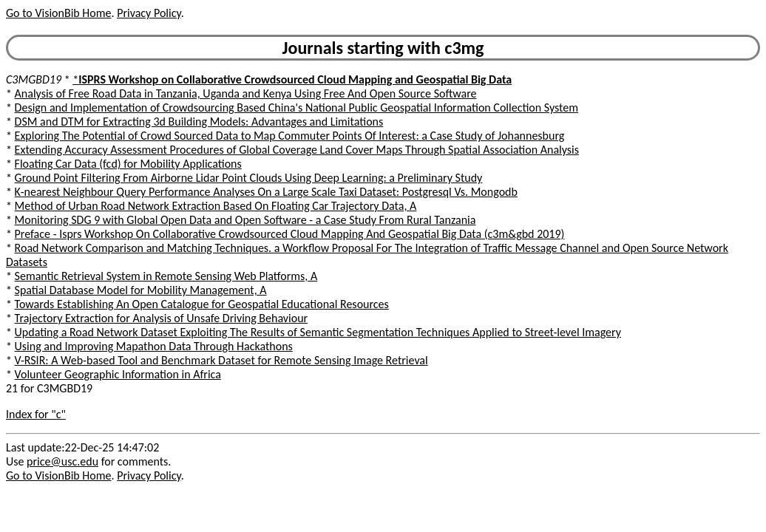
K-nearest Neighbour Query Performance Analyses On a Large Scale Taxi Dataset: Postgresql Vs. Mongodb (266, 192)
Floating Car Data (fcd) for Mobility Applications (128, 164)
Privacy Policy (149, 13)
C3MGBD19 (34, 79)
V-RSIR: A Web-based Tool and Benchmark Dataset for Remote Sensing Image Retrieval (221, 360)
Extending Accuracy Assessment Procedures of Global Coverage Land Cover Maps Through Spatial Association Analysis (297, 150)
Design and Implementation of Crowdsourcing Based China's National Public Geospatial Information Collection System (296, 108)
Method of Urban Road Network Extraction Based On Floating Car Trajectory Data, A (216, 206)
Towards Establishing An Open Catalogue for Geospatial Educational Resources (202, 304)
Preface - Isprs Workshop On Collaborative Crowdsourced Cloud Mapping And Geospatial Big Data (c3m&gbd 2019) (290, 234)
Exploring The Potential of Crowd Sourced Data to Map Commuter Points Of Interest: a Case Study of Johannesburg (290, 136)
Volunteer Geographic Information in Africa (118, 374)
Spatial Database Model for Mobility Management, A (141, 290)
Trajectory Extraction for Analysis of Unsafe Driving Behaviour (162, 318)
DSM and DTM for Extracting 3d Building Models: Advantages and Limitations (199, 122)
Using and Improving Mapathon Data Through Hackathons (154, 346)
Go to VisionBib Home (58, 13)
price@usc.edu (62, 461)
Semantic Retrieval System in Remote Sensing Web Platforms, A (166, 276)
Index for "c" (36, 414)
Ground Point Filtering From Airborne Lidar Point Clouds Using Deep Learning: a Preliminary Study (249, 178)
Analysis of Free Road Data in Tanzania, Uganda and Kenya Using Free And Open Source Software (246, 93)
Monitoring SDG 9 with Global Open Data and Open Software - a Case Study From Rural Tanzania (245, 220)
